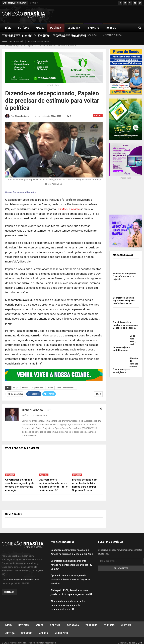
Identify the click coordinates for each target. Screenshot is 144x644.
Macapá (25, 384)
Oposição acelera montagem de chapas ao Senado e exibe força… (125, 321)
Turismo (111, 28)
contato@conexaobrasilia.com (24, 576)
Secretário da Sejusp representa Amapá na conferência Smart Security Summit (71, 561)
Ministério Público (112, 35)
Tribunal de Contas (88, 35)
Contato (34, 3)
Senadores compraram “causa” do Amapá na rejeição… (125, 273)
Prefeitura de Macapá (12, 41)
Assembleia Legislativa (37, 35)
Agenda (44, 630)
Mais (126, 28)
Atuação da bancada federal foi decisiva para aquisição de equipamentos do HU (68, 601)
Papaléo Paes (38, 384)
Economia (74, 28)
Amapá (40, 28)
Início (8, 28)
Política (56, 28)
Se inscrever (121, 564)
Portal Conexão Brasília (66, 384)
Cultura (126, 622)
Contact (9, 588)
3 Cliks (139, 640)
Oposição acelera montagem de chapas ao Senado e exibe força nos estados (70, 576)
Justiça (10, 630)
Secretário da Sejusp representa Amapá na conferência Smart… (124, 297)
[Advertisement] (103, 14)
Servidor (27, 630)
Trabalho (93, 28)
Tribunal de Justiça (63, 35)
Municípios (61, 630)
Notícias (23, 28)
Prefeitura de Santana (39, 41)
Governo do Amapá (11, 35)
